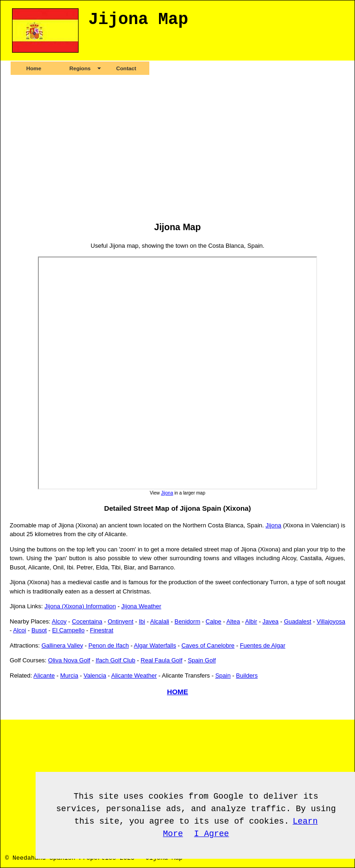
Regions (80, 68)
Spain (223, 675)
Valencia (95, 675)
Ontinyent (121, 621)
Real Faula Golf (161, 660)
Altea (233, 621)
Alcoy (59, 621)
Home (34, 68)
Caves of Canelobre (208, 645)
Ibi (142, 621)
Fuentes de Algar (263, 645)
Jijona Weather (141, 606)
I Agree (212, 834)
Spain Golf (202, 660)
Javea (271, 621)
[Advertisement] (177, 148)
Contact (126, 68)
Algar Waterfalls (155, 645)
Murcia (69, 675)
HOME (177, 692)
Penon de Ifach (108, 645)
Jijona (167, 493)
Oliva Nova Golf (69, 660)
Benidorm (188, 621)
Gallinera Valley (62, 645)
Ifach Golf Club (116, 660)
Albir (251, 621)
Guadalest (297, 621)
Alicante (44, 675)
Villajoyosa (331, 621)
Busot (39, 630)
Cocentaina (87, 621)
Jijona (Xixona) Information (80, 606)
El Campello (68, 630)
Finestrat (101, 630)
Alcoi (19, 630)
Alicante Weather (134, 675)
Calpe (214, 621)
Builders (247, 675)
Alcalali (160, 621)
